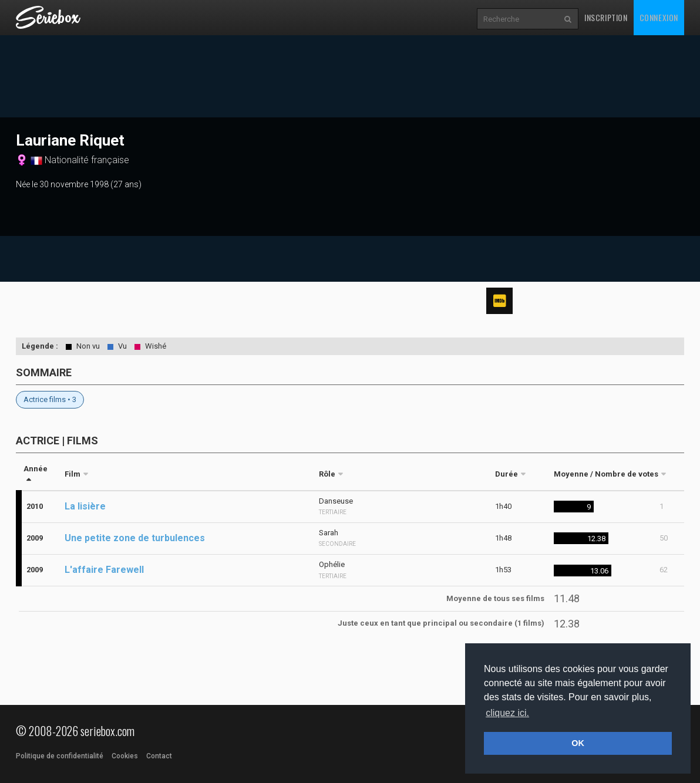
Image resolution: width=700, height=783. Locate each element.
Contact (159, 756)
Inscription (606, 17)
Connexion (659, 17)
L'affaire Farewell (104, 570)
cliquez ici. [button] (507, 713)
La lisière (85, 506)
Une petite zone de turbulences (135, 538)
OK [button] (578, 743)
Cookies (125, 756)
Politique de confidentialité (60, 756)
